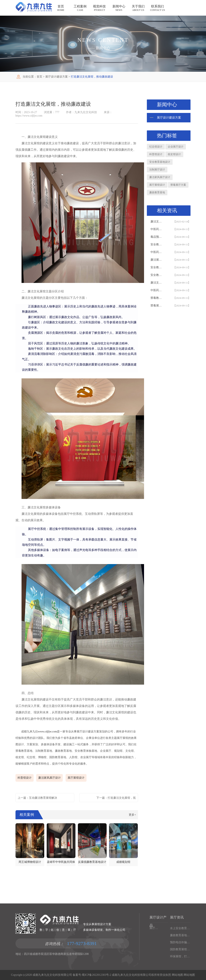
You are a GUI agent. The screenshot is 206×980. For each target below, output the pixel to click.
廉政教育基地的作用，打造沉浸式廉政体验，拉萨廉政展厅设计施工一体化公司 (180, 935)
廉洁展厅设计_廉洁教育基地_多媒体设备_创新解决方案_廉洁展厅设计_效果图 (158, 260)
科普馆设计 (25, 778)
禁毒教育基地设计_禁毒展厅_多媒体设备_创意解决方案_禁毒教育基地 (158, 298)
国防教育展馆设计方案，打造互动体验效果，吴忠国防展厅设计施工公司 (180, 949)
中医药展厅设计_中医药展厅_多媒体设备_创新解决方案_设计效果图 (158, 229)
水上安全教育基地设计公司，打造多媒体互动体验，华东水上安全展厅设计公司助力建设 (180, 928)
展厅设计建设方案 (57, 77)
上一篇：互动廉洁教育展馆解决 (37, 798)
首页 (39, 77)
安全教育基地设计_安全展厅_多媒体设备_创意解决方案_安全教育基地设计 (158, 244)
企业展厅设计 (176, 147)
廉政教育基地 (157, 192)
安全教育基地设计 (160, 162)
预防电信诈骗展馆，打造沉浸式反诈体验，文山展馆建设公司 (180, 942)
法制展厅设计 (157, 169)
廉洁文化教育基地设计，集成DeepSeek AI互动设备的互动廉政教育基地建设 (158, 222)
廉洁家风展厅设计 (49, 778)
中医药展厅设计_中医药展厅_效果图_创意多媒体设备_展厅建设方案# (158, 252)
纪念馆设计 (156, 147)
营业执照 (165, 975)
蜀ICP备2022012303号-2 (96, 975)
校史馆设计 (174, 154)
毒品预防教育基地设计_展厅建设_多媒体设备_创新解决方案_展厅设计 (158, 237)
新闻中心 (103, 48)
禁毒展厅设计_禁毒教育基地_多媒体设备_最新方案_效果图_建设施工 (158, 306)
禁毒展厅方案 (178, 185)
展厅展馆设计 (76, 778)
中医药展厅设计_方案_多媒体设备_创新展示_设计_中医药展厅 (158, 290)
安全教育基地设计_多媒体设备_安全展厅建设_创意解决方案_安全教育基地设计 (158, 275)
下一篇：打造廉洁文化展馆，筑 (116, 798)
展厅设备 (154, 928)
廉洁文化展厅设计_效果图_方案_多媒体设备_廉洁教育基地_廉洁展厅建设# (158, 283)
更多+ (132, 815)
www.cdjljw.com (48, 732)
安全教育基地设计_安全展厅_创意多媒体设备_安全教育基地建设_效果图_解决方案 (158, 267)
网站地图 (177, 975)
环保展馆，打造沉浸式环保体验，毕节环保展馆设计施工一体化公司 (180, 956)
